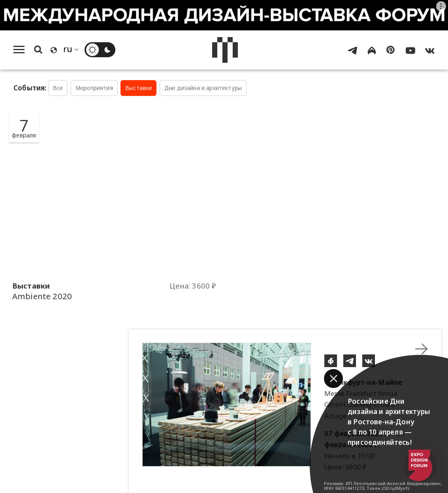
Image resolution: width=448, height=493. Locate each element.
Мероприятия (94, 88)
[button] (333, 379)
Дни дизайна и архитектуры (203, 88)
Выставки (138, 88)
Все (58, 88)
